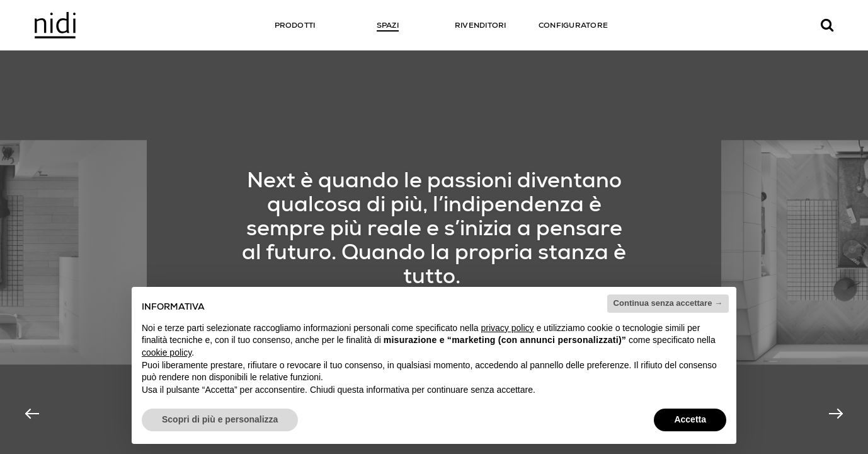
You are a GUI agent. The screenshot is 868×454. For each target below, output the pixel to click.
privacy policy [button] (508, 328)
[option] (434, 252)
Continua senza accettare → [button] (668, 303)
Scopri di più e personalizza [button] (220, 419)
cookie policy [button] (167, 352)
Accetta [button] (690, 419)
